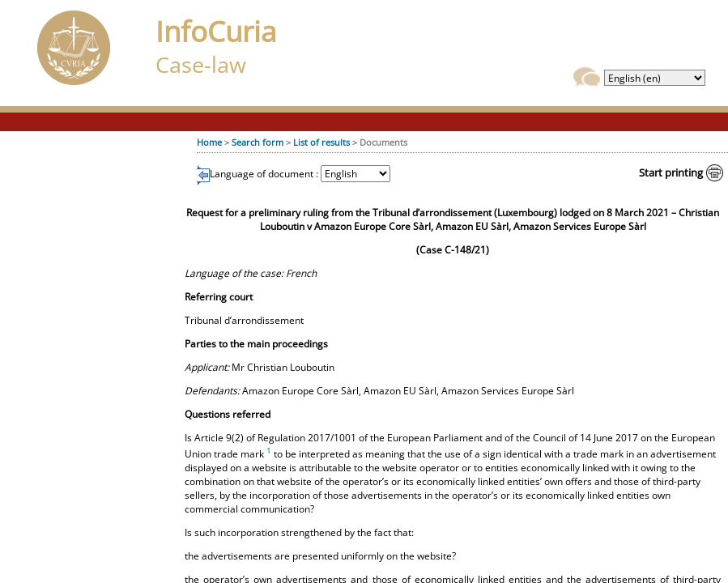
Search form (258, 142)
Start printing (671, 172)
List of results (321, 142)
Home (209, 142)
